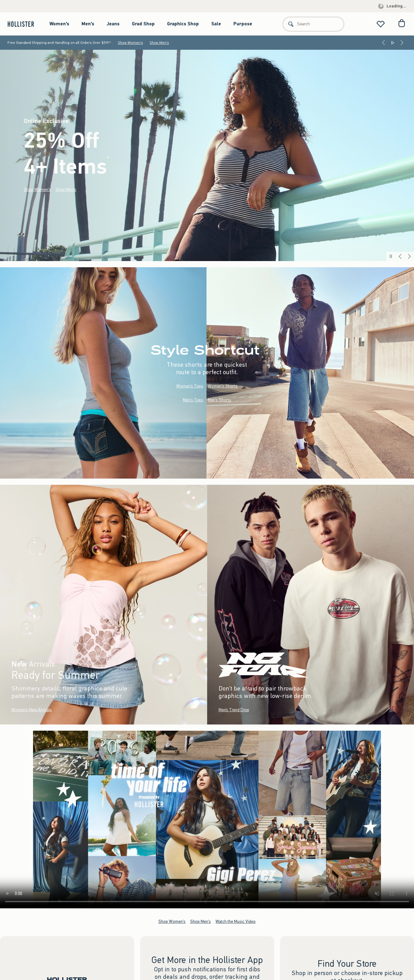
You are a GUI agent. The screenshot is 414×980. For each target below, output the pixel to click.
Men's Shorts (220, 400)
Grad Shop (143, 24)
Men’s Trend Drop (234, 710)
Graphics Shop (183, 24)
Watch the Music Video (236, 921)
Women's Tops (190, 386)
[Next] (402, 43)
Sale (216, 24)
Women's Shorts (223, 386)
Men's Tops (193, 400)
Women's (59, 24)
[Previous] (383, 43)
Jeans (113, 24)
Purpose (243, 24)
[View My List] (381, 24)
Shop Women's (130, 43)
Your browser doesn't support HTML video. (207, 819)
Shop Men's (159, 43)
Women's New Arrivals (32, 710)
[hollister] (24, 24)
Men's (88, 24)
